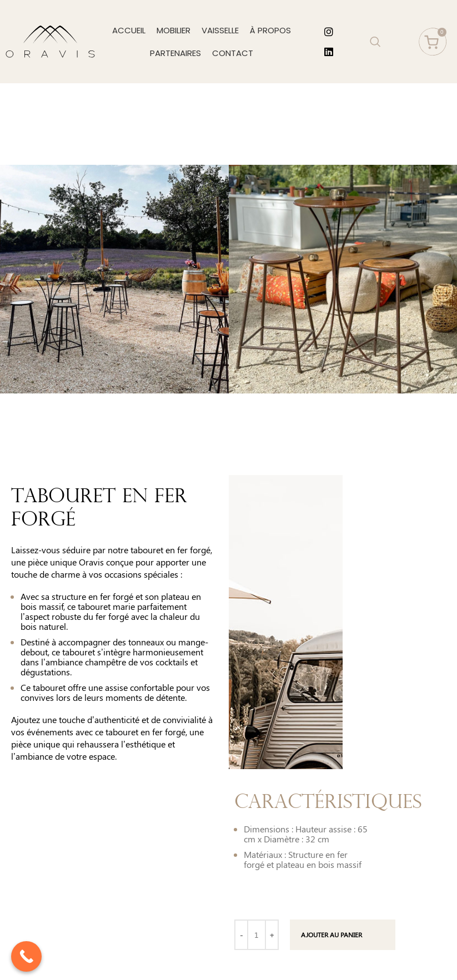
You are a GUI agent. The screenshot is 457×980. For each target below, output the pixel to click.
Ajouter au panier (332, 934)
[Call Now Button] (26, 956)
